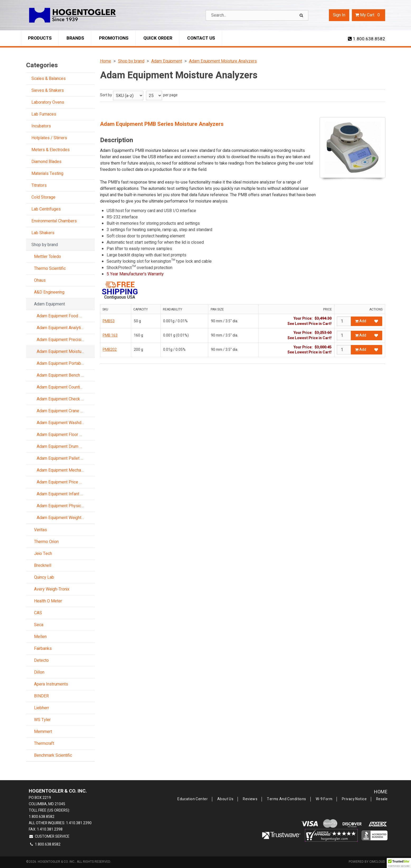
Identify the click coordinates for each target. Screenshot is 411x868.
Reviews (250, 799)
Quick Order (158, 38)
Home (381, 792)
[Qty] (344, 321)
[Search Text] (257, 15)
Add (361, 321)
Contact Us (201, 38)
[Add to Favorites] (376, 321)
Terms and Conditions (286, 799)
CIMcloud (377, 862)
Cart (369, 15)
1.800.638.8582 (367, 39)
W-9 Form (324, 799)
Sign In (339, 15)
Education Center (193, 799)
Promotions (114, 38)
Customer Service (49, 836)
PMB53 (109, 321)
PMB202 (110, 350)
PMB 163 (110, 335)
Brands (75, 38)
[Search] (302, 15)
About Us (225, 799)
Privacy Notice (354, 799)
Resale (382, 799)
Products (40, 38)
